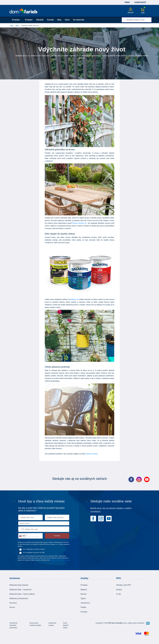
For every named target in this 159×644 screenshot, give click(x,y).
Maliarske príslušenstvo (19, 598)
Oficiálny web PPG (124, 585)
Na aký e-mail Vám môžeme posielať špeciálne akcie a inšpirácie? (41, 509)
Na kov (12, 607)
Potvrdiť (57, 536)
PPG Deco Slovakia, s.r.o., (118, 623)
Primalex (84, 585)
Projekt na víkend (91, 454)
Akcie (67, 20)
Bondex (84, 594)
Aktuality (40, 20)
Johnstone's (85, 603)
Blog (59, 20)
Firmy (127, 2)
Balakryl (84, 590)
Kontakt (50, 20)
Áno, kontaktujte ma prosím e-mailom (34, 549)
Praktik (83, 607)
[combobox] (137, 20)
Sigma (83, 598)
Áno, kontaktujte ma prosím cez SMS (34, 553)
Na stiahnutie (79, 20)
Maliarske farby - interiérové (20, 590)
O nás (119, 594)
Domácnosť (140, 2)
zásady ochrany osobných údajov (60, 560)
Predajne (29, 20)
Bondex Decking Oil (79, 223)
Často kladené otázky (66, 625)
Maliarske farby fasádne (19, 585)
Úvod (12, 26)
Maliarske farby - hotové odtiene (22, 594)
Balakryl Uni (74, 299)
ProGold (84, 612)
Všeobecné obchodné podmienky (13, 625)
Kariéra (119, 590)
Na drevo (13, 603)
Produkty (17, 20)
